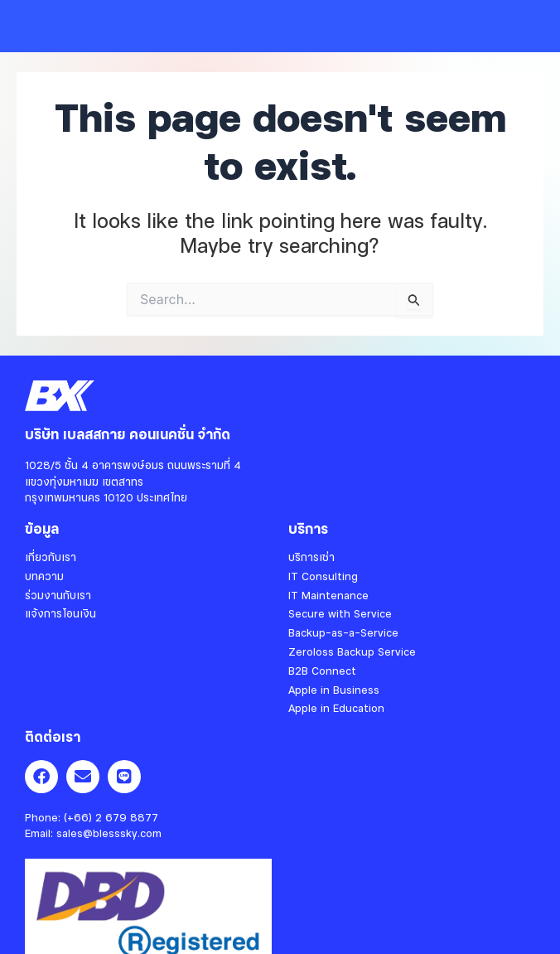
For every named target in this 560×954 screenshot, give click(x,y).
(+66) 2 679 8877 (111, 817)
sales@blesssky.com (109, 833)
